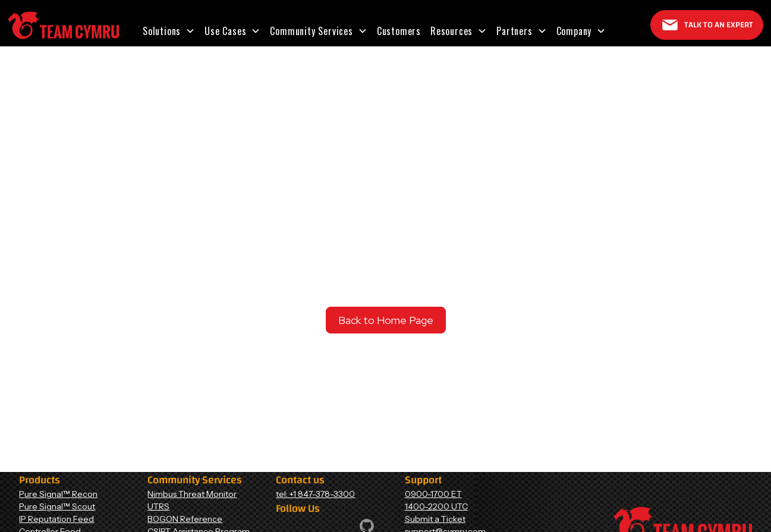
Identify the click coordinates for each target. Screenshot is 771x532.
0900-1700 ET (433, 494)
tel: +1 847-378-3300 (315, 494)
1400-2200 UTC (436, 506)
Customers (399, 31)
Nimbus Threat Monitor (192, 494)
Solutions (162, 31)
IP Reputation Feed (56, 519)
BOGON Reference (185, 519)
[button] (169, 31)
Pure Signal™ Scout (57, 506)
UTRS (158, 506)
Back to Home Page (386, 320)
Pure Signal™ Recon (58, 494)
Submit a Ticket (435, 519)
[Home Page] (63, 25)
